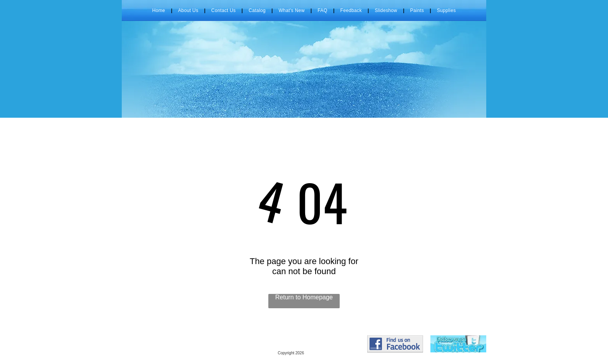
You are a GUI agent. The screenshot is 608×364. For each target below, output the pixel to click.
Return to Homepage (304, 297)
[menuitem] (159, 10)
